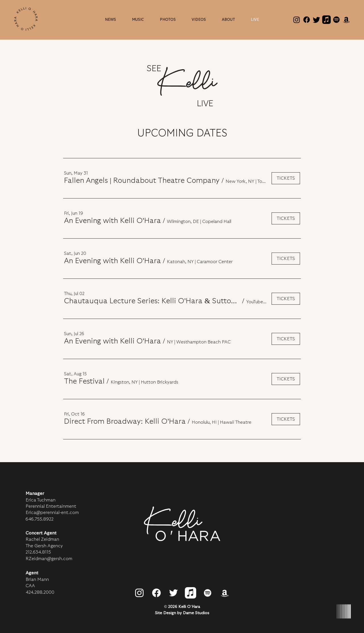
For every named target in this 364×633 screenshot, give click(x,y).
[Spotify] (336, 20)
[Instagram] (297, 20)
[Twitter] (317, 20)
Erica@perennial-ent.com (52, 513)
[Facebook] (307, 20)
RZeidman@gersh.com (49, 559)
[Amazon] (346, 20)
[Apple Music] (326, 20)
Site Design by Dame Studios (182, 613)
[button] (228, 20)
